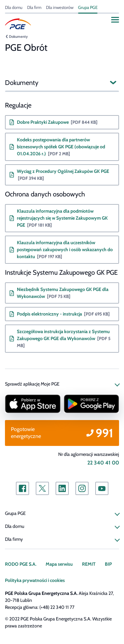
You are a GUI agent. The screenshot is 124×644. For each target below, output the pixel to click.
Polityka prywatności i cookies (35, 580)
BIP (108, 564)
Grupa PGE (88, 7)
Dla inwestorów (60, 7)
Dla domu (14, 7)
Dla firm (34, 7)
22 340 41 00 (103, 463)
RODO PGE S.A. (21, 564)
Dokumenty (18, 36)
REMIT (89, 564)
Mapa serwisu (59, 564)
